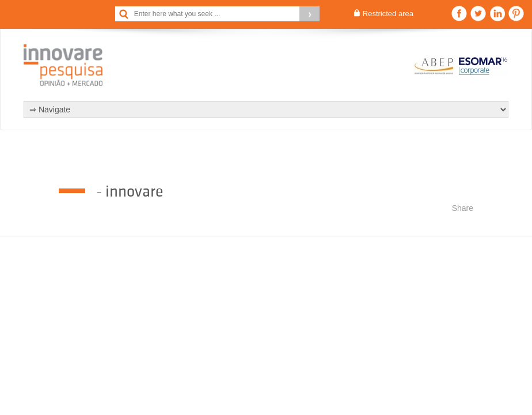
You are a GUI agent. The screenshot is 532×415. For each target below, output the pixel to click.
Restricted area (388, 14)
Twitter (478, 14)
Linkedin (497, 14)
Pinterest (516, 14)
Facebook (459, 14)
